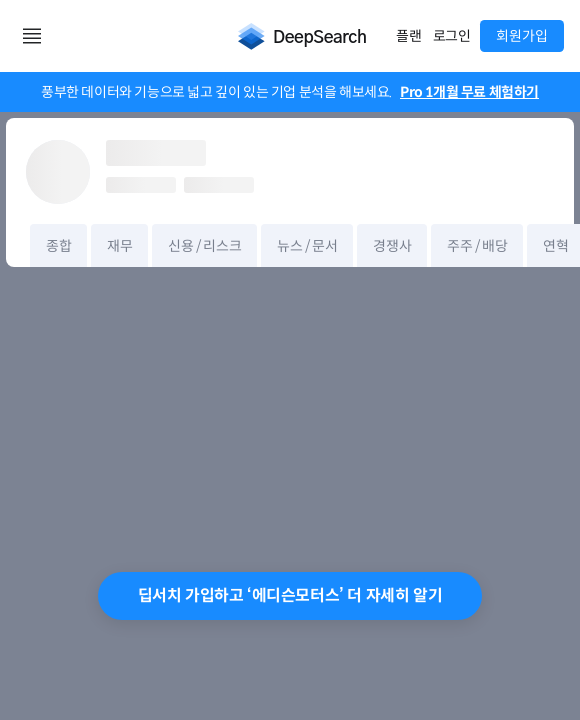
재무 (119, 246)
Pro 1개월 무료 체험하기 (469, 92)
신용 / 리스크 (204, 246)
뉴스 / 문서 (307, 246)
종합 (58, 246)
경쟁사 (392, 246)
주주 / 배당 (477, 246)
